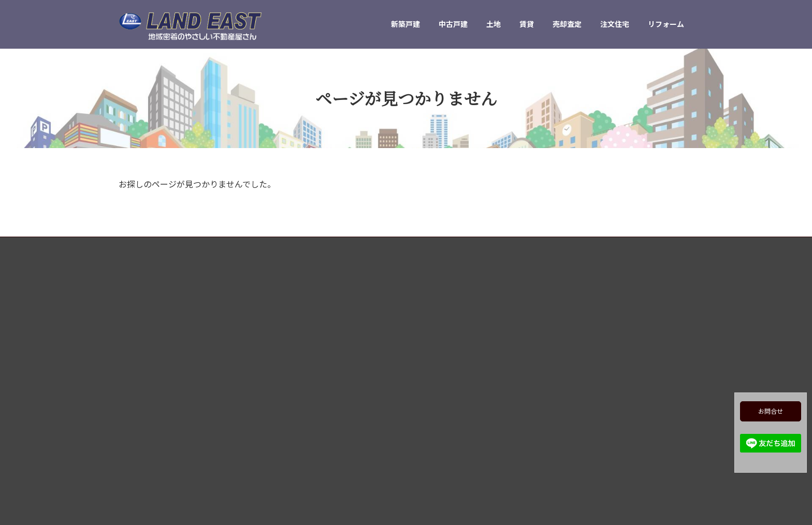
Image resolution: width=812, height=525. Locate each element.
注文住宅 (432, 427)
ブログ (429, 463)
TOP (426, 319)
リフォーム (436, 445)
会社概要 (432, 481)
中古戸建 (432, 355)
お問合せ (771, 411)
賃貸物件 (432, 391)
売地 (426, 373)
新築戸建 (432, 337)
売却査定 (432, 409)
